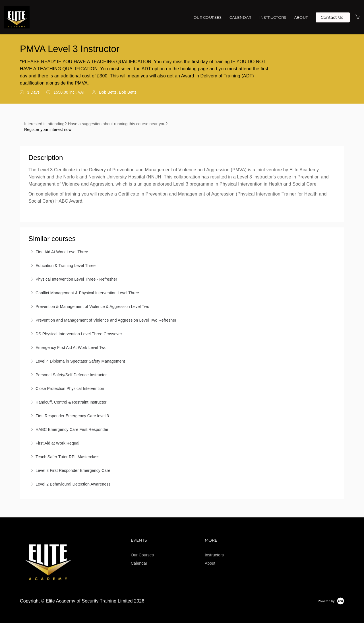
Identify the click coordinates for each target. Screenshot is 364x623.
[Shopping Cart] (357, 17)
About (301, 17)
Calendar (240, 17)
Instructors (273, 17)
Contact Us (332, 17)
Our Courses (208, 17)
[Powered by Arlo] (331, 601)
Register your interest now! (48, 129)
